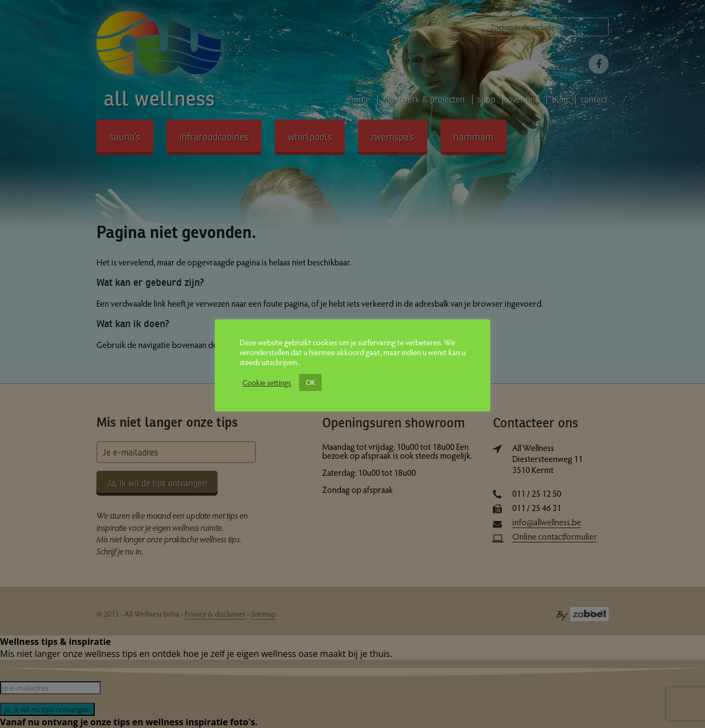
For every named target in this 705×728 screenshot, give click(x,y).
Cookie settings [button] (267, 382)
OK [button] (310, 382)
